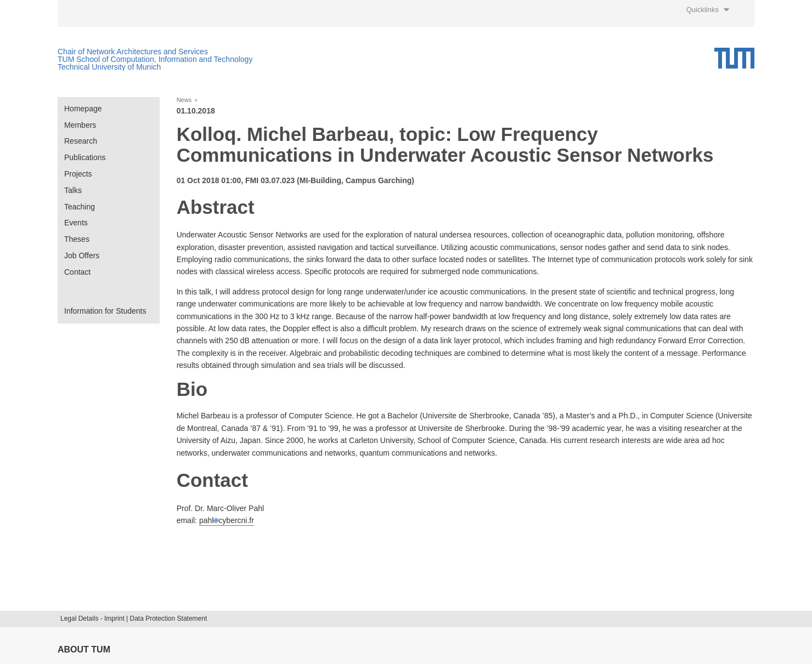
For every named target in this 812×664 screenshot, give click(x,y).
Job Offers (82, 256)
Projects (78, 174)
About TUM (84, 649)
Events (76, 223)
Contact (77, 272)
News (184, 100)
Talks (73, 190)
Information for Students (105, 311)
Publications (85, 157)
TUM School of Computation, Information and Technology (155, 59)
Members (80, 125)
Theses (77, 239)
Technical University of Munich (109, 67)
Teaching (80, 207)
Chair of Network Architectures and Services (133, 52)
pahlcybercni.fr (227, 520)
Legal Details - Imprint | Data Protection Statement (134, 618)
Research (81, 141)
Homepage (83, 109)
